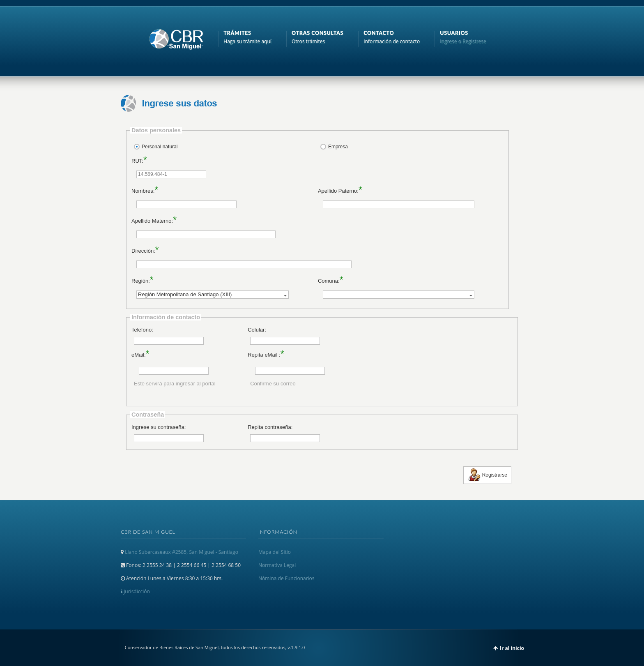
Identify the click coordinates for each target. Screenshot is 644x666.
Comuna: (329, 281)
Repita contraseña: (270, 427)
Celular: (257, 330)
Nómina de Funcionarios (286, 578)
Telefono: (142, 330)
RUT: (137, 161)
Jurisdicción (135, 591)
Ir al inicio (512, 648)
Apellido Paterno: (338, 191)
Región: (141, 281)
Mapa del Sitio (275, 552)
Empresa (338, 147)
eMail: (139, 355)
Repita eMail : (264, 355)
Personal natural (160, 147)
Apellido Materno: (152, 221)
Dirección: (143, 251)
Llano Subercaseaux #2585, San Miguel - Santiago (182, 552)
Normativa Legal (277, 565)
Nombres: (143, 191)
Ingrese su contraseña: (159, 427)
